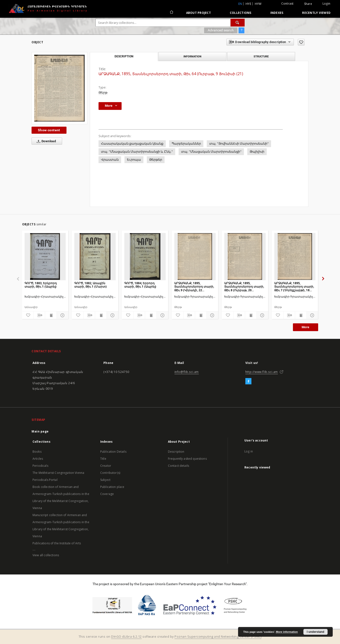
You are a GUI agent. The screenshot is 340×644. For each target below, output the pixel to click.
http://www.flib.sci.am (262, 372)
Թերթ (103, 93)
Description (176, 452)
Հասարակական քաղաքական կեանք (132, 144)
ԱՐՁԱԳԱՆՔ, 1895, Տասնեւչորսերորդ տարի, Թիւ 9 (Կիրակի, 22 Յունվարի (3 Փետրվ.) (194, 287)
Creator (106, 466)
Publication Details (113, 452)
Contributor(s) (110, 473)
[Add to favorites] (301, 42)
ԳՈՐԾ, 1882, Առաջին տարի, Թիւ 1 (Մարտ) (90, 285)
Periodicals (40, 466)
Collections (241, 13)
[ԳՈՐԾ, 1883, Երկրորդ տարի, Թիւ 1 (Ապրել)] (45, 256)
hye (248, 4)
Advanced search (221, 30)
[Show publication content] (51, 315)
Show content (49, 130)
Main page (40, 431)
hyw (258, 4)
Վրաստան (110, 160)
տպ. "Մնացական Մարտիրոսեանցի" (211, 152)
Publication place (112, 487)
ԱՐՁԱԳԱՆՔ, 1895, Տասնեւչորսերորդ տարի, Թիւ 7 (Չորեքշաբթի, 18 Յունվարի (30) (294, 287)
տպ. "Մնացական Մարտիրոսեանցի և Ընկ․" (137, 152)
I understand (315, 632)
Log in (249, 451)
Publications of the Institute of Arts (57, 543)
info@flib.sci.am (187, 372)
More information (287, 632)
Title (103, 459)
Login (326, 4)
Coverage (107, 494)
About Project (199, 13)
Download (45, 141)
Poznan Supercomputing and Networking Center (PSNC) (218, 637)
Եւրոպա (134, 160)
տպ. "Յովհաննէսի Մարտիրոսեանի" (239, 144)
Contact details (178, 466)
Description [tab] (124, 56)
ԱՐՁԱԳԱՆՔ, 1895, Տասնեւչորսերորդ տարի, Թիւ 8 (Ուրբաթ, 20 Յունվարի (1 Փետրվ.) (244, 287)
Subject (105, 480)
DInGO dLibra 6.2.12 (126, 637)
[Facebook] (248, 381)
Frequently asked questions (187, 459)
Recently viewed (316, 13)
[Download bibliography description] (39, 315)
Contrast (287, 4)
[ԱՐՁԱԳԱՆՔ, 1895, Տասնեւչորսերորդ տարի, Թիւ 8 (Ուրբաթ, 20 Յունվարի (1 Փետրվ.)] (245, 256)
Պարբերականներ (186, 144)
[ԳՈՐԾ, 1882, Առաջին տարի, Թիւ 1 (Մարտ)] (95, 256)
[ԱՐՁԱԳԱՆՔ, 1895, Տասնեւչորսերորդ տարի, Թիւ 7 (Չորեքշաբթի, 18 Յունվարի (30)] (295, 256)
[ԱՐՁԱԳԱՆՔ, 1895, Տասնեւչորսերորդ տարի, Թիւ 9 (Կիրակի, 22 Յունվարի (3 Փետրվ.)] (195, 256)
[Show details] (62, 315)
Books (37, 452)
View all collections (46, 555)
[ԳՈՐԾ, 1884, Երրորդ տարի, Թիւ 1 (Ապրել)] (145, 256)
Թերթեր (156, 160)
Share (308, 4)
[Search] (238, 23)
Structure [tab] (261, 56)
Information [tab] (192, 56)
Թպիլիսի (257, 152)
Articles (38, 459)
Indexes (277, 13)
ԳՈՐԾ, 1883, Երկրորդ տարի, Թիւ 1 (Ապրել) (41, 285)
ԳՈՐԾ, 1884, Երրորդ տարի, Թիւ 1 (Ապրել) (140, 285)
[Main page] (171, 13)
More (306, 327)
